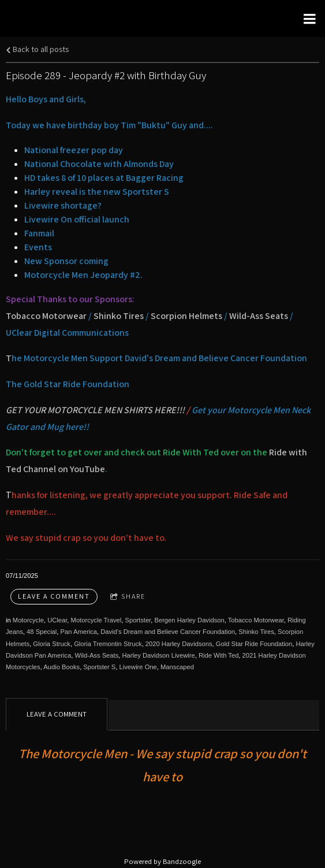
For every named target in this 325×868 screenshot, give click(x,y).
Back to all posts (37, 49)
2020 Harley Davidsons (179, 644)
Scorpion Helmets (187, 316)
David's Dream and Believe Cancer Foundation (168, 632)
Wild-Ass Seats (259, 316)
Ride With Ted (218, 655)
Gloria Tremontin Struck (108, 644)
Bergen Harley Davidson (189, 620)
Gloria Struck (52, 644)
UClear (57, 620)
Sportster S (99, 667)
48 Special (42, 632)
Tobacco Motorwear (46, 316)
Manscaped (177, 667)
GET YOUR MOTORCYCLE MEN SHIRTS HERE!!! (95, 410)
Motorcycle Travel (96, 620)
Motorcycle (28, 620)
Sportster (138, 620)
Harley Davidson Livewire (158, 655)
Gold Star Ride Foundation (254, 644)
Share (128, 597)
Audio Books (61, 667)
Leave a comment (54, 596)
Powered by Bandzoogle (162, 861)
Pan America (79, 632)
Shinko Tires (119, 316)
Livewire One (138, 667)
